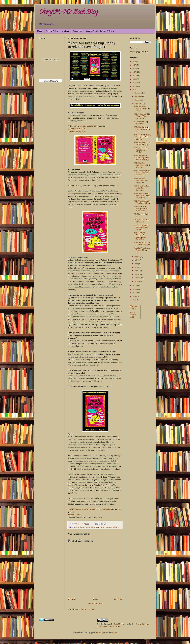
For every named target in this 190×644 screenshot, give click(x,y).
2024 (135, 69)
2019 (135, 86)
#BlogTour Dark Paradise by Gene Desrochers (141, 180)
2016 (135, 289)
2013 (135, 300)
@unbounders (92, 126)
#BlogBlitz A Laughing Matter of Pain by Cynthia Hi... (142, 116)
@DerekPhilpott (80, 126)
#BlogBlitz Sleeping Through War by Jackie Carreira (141, 209)
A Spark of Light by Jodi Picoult (141, 123)
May (136, 267)
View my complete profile (133, 315)
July (136, 260)
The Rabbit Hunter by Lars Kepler (142, 221)
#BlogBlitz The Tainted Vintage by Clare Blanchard (142, 137)
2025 (135, 65)
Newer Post (72, 599)
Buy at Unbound (74, 515)
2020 (135, 83)
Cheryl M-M (135, 308)
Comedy (83, 527)
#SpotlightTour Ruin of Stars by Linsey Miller (142, 250)
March (137, 274)
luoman (99, 633)
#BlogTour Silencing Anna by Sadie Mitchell (141, 150)
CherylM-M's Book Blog (68, 12)
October (138, 100)
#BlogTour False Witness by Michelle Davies (142, 109)
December (138, 93)
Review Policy (52, 31)
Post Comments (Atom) (86, 610)
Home (40, 31)
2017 (135, 286)
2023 (135, 72)
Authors (65, 31)
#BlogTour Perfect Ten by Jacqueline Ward (142, 244)
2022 (135, 76)
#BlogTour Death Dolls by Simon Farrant (142, 143)
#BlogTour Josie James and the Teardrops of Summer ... (142, 173)
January (138, 281)
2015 (135, 293)
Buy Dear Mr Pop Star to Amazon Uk (82, 509)
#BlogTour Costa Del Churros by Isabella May (142, 129)
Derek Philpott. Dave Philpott (96, 527)
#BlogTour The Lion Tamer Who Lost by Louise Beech (142, 196)
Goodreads (108, 509)
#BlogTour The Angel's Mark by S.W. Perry (142, 202)
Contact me (77, 31)
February (138, 278)
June (136, 264)
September (139, 104)
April (137, 271)
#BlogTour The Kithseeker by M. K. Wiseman (142, 165)
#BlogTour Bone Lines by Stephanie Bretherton (142, 188)
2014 (135, 296)
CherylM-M (118, 624)
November (139, 96)
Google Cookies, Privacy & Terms (100, 31)
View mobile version (95, 603)
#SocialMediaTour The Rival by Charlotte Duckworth (142, 227)
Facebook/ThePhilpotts (77, 129)
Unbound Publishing (112, 527)
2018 (135, 90)
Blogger (114, 633)
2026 (135, 62)
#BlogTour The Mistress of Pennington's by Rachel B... (141, 236)
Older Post (118, 599)
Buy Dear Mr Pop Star (76, 131)
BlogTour (77, 527)
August (137, 257)
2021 (135, 79)
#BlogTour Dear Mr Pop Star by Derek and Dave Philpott (141, 158)
